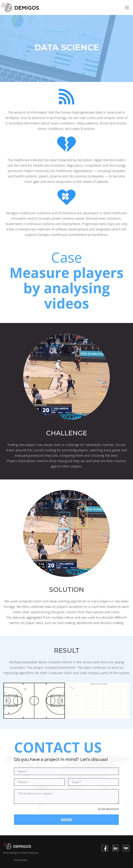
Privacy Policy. (21, 860)
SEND (66, 820)
